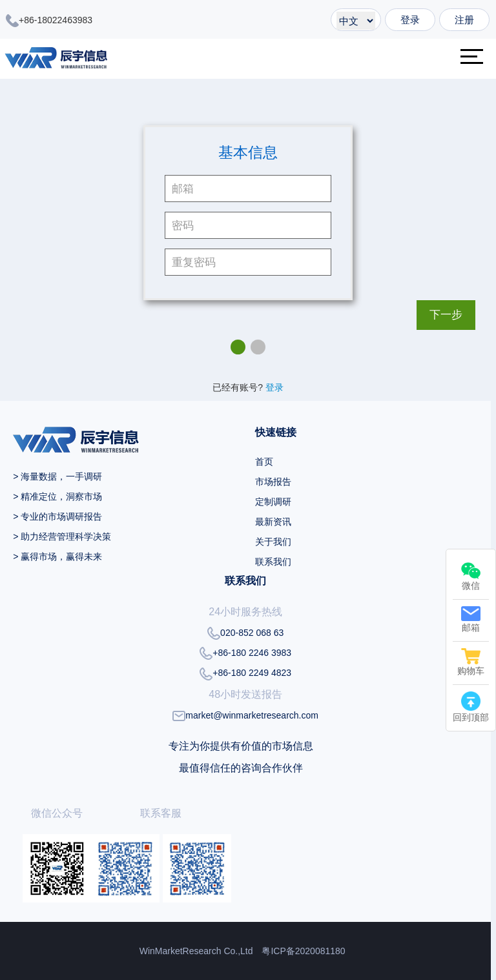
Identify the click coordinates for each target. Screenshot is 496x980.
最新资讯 (273, 522)
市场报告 (273, 482)
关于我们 (273, 542)
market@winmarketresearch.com (245, 716)
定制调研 (273, 502)
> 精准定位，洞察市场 (57, 496)
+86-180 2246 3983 (245, 653)
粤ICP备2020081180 (303, 951)
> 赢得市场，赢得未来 (57, 556)
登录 (410, 20)
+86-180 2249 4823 (245, 674)
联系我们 (273, 562)
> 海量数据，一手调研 (57, 476)
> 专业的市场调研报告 (57, 516)
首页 (264, 462)
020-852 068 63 (245, 633)
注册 (464, 20)
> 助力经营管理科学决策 (62, 536)
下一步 (446, 314)
